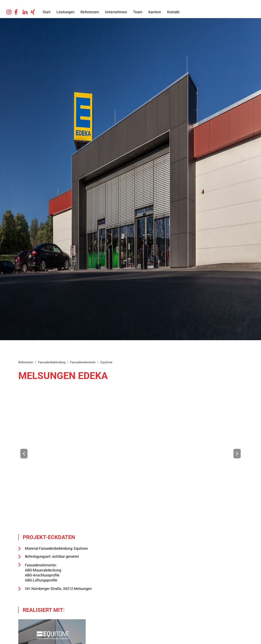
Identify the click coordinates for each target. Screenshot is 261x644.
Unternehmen (116, 12)
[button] (24, 454)
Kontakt (173, 12)
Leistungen (65, 12)
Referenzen (90, 12)
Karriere (155, 12)
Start (47, 12)
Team (138, 12)
